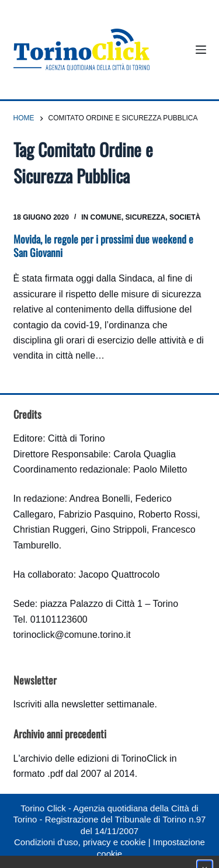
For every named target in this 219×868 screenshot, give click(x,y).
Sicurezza (146, 217)
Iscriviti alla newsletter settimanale (84, 704)
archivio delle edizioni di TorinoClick (93, 758)
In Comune (101, 217)
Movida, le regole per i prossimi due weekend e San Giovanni (103, 246)
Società (185, 217)
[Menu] (201, 50)
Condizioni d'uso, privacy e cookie (80, 842)
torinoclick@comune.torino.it (72, 635)
